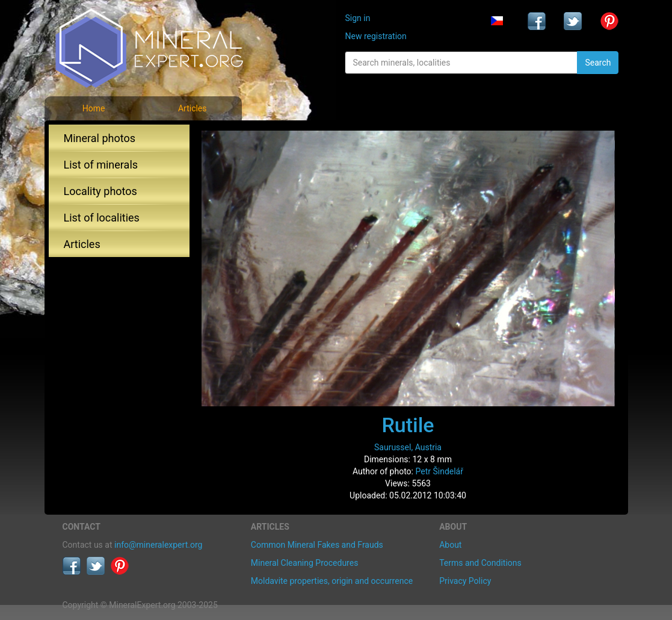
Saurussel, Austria (408, 447)
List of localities (102, 218)
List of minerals (101, 165)
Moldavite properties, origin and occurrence (332, 581)
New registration (375, 36)
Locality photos (100, 191)
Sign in (357, 18)
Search (598, 63)
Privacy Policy (465, 581)
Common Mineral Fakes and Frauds (317, 545)
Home (94, 108)
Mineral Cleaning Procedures (305, 563)
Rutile (408, 425)
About (450, 545)
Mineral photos (100, 138)
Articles (193, 108)
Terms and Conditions (480, 563)
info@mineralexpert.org (158, 545)
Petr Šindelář (439, 471)
